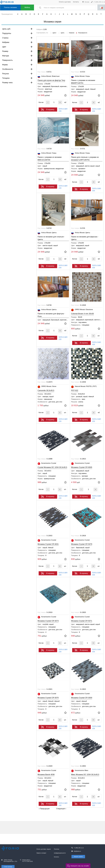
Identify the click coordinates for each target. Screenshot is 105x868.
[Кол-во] (54, 102)
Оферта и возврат (41, 853)
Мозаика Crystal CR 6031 (48, 544)
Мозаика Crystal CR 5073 (48, 621)
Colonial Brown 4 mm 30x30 (82, 314)
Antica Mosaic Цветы (47, 233)
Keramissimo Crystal (47, 464)
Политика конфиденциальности (60, 851)
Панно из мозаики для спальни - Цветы (51, 238)
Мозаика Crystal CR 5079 (82, 544)
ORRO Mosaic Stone (47, 387)
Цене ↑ (54, 33)
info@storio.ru (77, 851)
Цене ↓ (62, 33)
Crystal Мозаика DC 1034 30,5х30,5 (52, 467)
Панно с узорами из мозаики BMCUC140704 (50, 159)
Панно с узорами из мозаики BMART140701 (83, 82)
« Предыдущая (44, 809)
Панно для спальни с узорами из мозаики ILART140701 (85, 159)
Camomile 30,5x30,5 (46, 390)
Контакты (76, 2)
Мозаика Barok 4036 (46, 775)
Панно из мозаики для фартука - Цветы (85, 238)
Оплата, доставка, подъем (44, 849)
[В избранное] (65, 95)
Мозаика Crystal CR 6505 (82, 467)
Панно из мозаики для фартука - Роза (51, 315)
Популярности (81, 33)
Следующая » (61, 809)
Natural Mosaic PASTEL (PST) (84, 387)
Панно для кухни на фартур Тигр (51, 80)
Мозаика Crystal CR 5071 (82, 621)
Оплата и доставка (65, 2)
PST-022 (75, 390)
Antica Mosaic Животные (49, 77)
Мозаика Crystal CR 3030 (82, 698)
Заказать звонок (78, 857)
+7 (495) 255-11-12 (98, 2)
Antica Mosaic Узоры (80, 77)
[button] (78, 866)
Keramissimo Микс (80, 771)
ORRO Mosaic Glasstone (82, 310)
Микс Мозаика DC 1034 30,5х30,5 (85, 775)
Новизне (70, 33)
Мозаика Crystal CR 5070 (48, 698)
